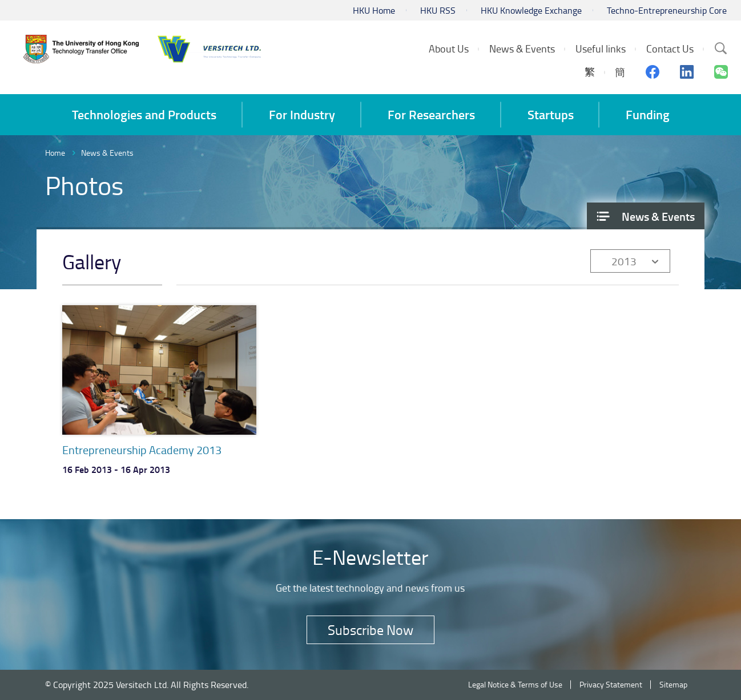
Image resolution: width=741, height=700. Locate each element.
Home (55, 153)
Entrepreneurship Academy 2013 (142, 450)
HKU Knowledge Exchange (531, 10)
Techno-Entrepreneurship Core (667, 10)
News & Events (107, 153)
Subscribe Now (370, 630)
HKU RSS (438, 10)
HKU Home (374, 10)
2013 (624, 261)
